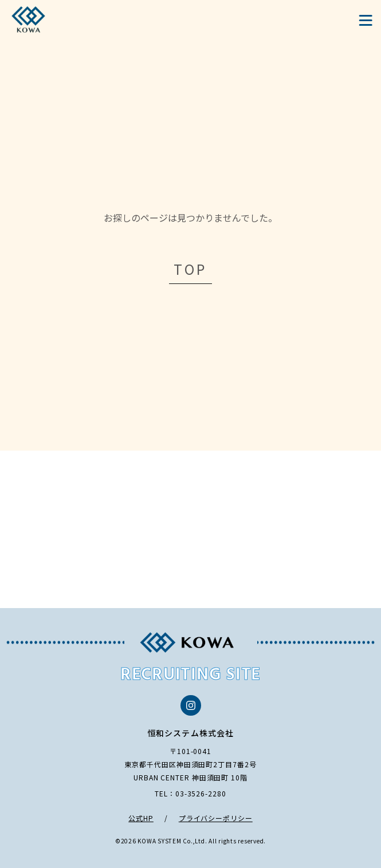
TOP (190, 269)
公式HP (141, 818)
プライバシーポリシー (216, 818)
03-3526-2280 (201, 793)
